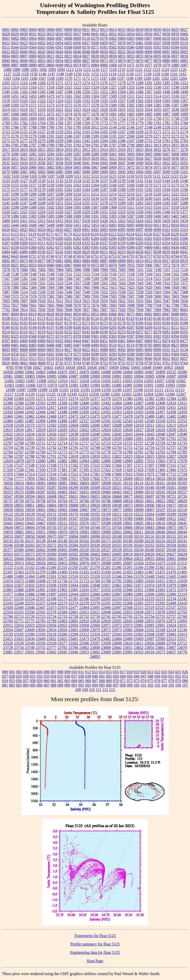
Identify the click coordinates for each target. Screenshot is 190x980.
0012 (95, 30)
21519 (73, 576)
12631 (182, 430)
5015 (50, 158)
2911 (77, 150)
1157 (139, 74)
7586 (68, 296)
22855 (149, 621)
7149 (50, 274)
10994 (139, 376)
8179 (131, 323)
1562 (140, 101)
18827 (171, 501)
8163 (24, 323)
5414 (50, 221)
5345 (157, 212)
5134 (77, 181)
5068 (104, 167)
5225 (15, 198)
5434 (184, 221)
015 (109, 672)
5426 (157, 221)
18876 (62, 505)
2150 (166, 127)
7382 (24, 287)
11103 (85, 390)
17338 (19, 470)
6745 (42, 256)
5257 (95, 203)
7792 (6, 310)
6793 (166, 256)
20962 (73, 563)
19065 (63, 510)
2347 (131, 141)
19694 (30, 528)
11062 (181, 381)
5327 (68, 212)
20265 (30, 545)
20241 (182, 541)
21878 (160, 585)
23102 (149, 630)
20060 (41, 536)
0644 (59, 52)
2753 (148, 141)
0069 (77, 38)
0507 (157, 43)
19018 (182, 505)
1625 (95, 110)
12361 (116, 394)
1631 (122, 110)
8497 (77, 345)
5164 (95, 185)
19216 (128, 514)
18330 (139, 488)
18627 (62, 496)
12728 (149, 443)
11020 (106, 381)
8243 (86, 332)
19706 (41, 528)
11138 (61, 394)
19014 (160, 505)
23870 (182, 648)
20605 (117, 554)
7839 (50, 310)
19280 (160, 514)
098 (123, 685)
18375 (19, 492)
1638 (175, 110)
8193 (24, 327)
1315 (24, 87)
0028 (6, 34)
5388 (68, 216)
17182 (73, 465)
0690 (157, 52)
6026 (59, 230)
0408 (157, 38)
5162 (77, 185)
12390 (30, 403)
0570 (86, 47)
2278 (33, 141)
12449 (73, 412)
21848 (95, 585)
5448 (50, 225)
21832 (30, 585)
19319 (30, 519)
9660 (15, 363)
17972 (117, 479)
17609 (117, 474)
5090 (104, 172)
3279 (6, 154)
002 (19, 672)
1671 (42, 114)
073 (137, 681)
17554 (84, 474)
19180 (84, 514)
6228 (166, 234)
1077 (148, 65)
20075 (52, 536)
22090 (149, 594)
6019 (184, 225)
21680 (30, 581)
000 (5, 672)
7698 (131, 305)
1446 (166, 92)
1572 (42, 105)
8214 (6, 332)
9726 (59, 363)
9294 (122, 354)
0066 (50, 38)
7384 (33, 287)
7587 (77, 296)
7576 (33, 296)
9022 (86, 350)
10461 (30, 372)
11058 (170, 381)
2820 (33, 150)
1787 (24, 127)
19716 (51, 528)
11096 (10, 390)
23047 (19, 630)
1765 (50, 123)
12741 (41, 448)
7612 (59, 301)
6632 (113, 252)
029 (19, 676)
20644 (30, 559)
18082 (73, 483)
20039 (149, 532)
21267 (84, 568)
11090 (138, 385)
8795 (148, 345)
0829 (104, 56)
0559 (24, 47)
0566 (50, 47)
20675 (62, 559)
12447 (51, 412)
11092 (159, 385)
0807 (24, 56)
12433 (182, 407)
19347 (73, 519)
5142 (148, 181)
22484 (84, 608)
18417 (73, 492)
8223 (50, 332)
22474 (62, 608)
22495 (95, 608)
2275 (6, 141)
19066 (73, 510)
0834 (148, 56)
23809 (106, 648)
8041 (68, 314)
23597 (95, 643)
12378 (106, 399)
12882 (62, 461)
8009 (15, 314)
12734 (8, 448)
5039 (68, 163)
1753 (131, 118)
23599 (106, 643)
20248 (19, 545)
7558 (140, 292)
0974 (77, 65)
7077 (184, 265)
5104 (24, 176)
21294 (138, 568)
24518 (149, 652)
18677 (128, 496)
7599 (148, 296)
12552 (182, 421)
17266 (117, 465)
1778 (131, 123)
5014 (42, 158)
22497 (117, 608)
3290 (104, 154)
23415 (8, 639)
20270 (41, 545)
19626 (171, 523)
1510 (122, 96)
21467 (149, 572)
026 (185, 672)
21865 (128, 585)
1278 (122, 83)
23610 (128, 643)
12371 (41, 399)
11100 (53, 390)
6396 (131, 247)
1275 (95, 83)
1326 (104, 87)
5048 (131, 163)
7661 (33, 305)
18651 (95, 496)
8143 (130, 319)
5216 (131, 194)
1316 (33, 87)
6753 (113, 256)
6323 (50, 243)
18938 (117, 505)
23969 (106, 652)
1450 (6, 96)
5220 (157, 194)
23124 (171, 630)
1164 (16, 78)
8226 (59, 332)
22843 (128, 621)
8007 (6, 314)
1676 (77, 114)
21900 (51, 590)
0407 (148, 38)
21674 (8, 581)
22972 (117, 625)
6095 (122, 230)
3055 (157, 150)
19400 (139, 519)
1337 (166, 87)
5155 (15, 185)
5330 (95, 212)
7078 (6, 270)
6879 (50, 261)
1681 (113, 114)
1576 (77, 105)
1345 (42, 92)
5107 (51, 176)
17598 (106, 474)
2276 (15, 141)
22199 (95, 599)
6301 (140, 239)
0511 (6, 47)
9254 (6, 354)
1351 (95, 92)
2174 (184, 132)
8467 (140, 341)
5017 (68, 158)
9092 (122, 350)
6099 (157, 230)
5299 (24, 207)
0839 (184, 56)
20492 (62, 550)
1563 (148, 101)
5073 (140, 167)
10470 (62, 372)
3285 (59, 154)
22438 (8, 608)
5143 (157, 181)
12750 (117, 448)
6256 (6, 239)
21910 (84, 590)
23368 (149, 634)
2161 (68, 132)
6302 (148, 239)
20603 (106, 554)
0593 (166, 47)
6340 (131, 243)
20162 (84, 541)
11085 (106, 385)
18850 (8, 505)
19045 (19, 510)
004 (33, 672)
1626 (104, 110)
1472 (50, 96)
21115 (182, 563)
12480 (149, 416)
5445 (24, 225)
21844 (73, 585)
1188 (112, 78)
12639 (84, 434)
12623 (95, 430)
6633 (122, 252)
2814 (166, 145)
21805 (139, 581)
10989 (95, 376)
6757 (148, 256)
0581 (104, 47)
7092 (113, 270)
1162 (182, 74)
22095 (160, 594)
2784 (6, 145)
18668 (117, 496)
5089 (95, 172)
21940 (128, 590)
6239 (184, 234)
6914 (140, 261)
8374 (59, 336)
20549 (171, 550)
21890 (30, 590)
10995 (149, 376)
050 (164, 676)
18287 (51, 488)
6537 (50, 252)
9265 (50, 354)
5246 (15, 203)
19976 (73, 532)
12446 (41, 412)
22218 (139, 599)
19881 (19, 532)
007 (53, 672)
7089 (95, 270)
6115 (15, 234)
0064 (33, 38)
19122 (8, 514)
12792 (62, 456)
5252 (68, 203)
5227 (33, 198)
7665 (50, 305)
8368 (33, 336)
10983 (30, 376)
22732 (84, 616)
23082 (128, 630)
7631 (131, 301)
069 (109, 681)
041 (102, 676)
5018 (77, 158)
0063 (24, 38)
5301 (42, 207)
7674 (95, 305)
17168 (51, 465)
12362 (127, 394)
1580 (113, 105)
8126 (59, 319)
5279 (113, 203)
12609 (128, 425)
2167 (122, 132)
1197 (121, 78)
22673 (149, 612)
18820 (139, 501)
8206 (122, 327)
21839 (62, 585)
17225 (95, 465)
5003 (131, 154)
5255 (86, 203)
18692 (139, 496)
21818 (182, 581)
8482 (24, 345)
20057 (19, 536)
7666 (59, 305)
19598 (117, 523)
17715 (171, 474)
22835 (117, 621)
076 (157, 681)
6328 (59, 243)
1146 (42, 74)
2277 (24, 141)
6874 (33, 261)
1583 (140, 105)
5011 (15, 158)
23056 (62, 630)
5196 (184, 190)
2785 (15, 145)
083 (19, 685)
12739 (30, 448)
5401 (166, 216)
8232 (68, 332)
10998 (182, 376)
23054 (51, 630)
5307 (95, 207)
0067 (59, 38)
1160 (165, 74)
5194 (166, 190)
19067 (84, 510)
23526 (8, 643)
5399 (148, 216)
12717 (84, 443)
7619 (104, 301)
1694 (33, 118)
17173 (62, 465)
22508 (128, 608)
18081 (63, 483)
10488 (106, 372)
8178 (122, 323)
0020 (157, 30)
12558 (8, 425)
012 (88, 672)
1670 (33, 114)
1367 (148, 92)
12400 (84, 403)
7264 (131, 283)
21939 (117, 590)
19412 (171, 519)
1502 (77, 96)
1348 (68, 92)
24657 (171, 652)
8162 (15, 323)
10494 (128, 372)
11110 (148, 390)
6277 (33, 239)
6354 (166, 243)
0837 (175, 56)
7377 (184, 283)
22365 (139, 603)
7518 (33, 292)
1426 (157, 92)
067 (95, 681)
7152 (77, 274)
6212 (77, 234)
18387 (41, 492)
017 (123, 672)
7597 (131, 296)
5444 (15, 225)
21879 (171, 585)
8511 (122, 345)
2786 (24, 145)
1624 (86, 110)
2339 (59, 141)
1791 (59, 127)
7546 (68, 292)
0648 (86, 52)
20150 (73, 541)
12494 (51, 421)
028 (12, 676)
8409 (42, 341)
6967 (68, 265)
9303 (166, 354)
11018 (84, 381)
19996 (106, 532)
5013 (33, 158)
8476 (175, 341)
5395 (113, 216)
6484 (6, 252)
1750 (104, 118)
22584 (62, 612)
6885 (95, 261)
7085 (69, 270)
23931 (30, 652)
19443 (19, 523)
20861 (171, 559)
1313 (6, 87)
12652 (41, 439)
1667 (6, 114)
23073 (117, 630)
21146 (40, 568)
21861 (117, 585)
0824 (77, 56)
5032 (6, 163)
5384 (42, 216)
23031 (182, 625)
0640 (24, 52)
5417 (77, 221)
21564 (128, 576)
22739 (95, 616)
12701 (171, 439)
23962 (95, 652)
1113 (70, 70)
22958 (84, 625)
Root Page (95, 961)
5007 (166, 154)
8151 (175, 319)
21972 (171, 590)
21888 (19, 590)
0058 (166, 34)
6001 (113, 225)
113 (112, 690)
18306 (84, 488)
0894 (50, 65)
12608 (117, 425)
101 (143, 685)
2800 (140, 145)
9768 (28, 367)
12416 (41, 407)
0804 (6, 56)
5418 (86, 221)
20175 (106, 541)
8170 (68, 323)
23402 (171, 634)
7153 (86, 274)
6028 (77, 230)
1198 (130, 78)
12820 (95, 456)
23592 (73, 643)
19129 (19, 514)
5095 (148, 172)
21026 (139, 563)
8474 (166, 341)
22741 (106, 616)
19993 (95, 532)
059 (40, 681)
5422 (122, 221)
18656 (106, 496)
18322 (128, 488)
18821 (149, 501)
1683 (131, 114)
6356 (184, 243)
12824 (139, 456)
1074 (122, 65)
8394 (175, 336)
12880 (41, 461)
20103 (106, 536)
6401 (157, 247)
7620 (113, 301)
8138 (104, 319)
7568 (184, 292)
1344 (33, 92)
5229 (50, 198)
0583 (122, 47)
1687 (166, 114)
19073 (106, 510)
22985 (149, 625)
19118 (182, 510)
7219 (175, 279)
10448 (146, 367)
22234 (171, 599)
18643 (84, 496)
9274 (68, 354)
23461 (73, 639)
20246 (8, 545)
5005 (148, 154)
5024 (122, 158)
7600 (157, 296)
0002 (15, 30)
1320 (59, 87)
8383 (113, 336)
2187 (77, 136)
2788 (42, 145)
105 (171, 685)
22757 (171, 616)
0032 (42, 34)
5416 (68, 221)
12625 (117, 430)
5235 (104, 198)
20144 (51, 541)
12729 (160, 443)
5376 (175, 212)
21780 (106, 581)
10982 (19, 376)
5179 (42, 190)
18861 (30, 505)
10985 (51, 376)
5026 (140, 158)
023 (164, 672)
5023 (113, 158)
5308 (104, 207)
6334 (77, 243)
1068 (113, 65)
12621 (73, 430)
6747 (59, 256)
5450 (68, 225)
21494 (30, 576)
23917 (19, 652)
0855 (68, 61)
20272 (51, 545)
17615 (128, 474)
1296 (175, 83)
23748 (30, 648)
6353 (157, 243)
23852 (139, 648)
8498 (86, 345)
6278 (42, 239)
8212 (175, 327)
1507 (104, 96)
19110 (171, 510)
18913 (84, 505)
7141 (42, 274)
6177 (59, 234)
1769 (86, 123)
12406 (128, 403)
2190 (104, 136)
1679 (104, 114)
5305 (77, 207)
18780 (84, 501)
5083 (42, 172)
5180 (50, 190)
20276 (62, 545)
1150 (77, 74)
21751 (73, 581)
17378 (51, 470)
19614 (149, 523)
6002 (122, 225)
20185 (117, 541)
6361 (42, 247)
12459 (182, 412)
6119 (32, 234)
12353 (83, 394)
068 (102, 681)
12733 (182, 443)
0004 (33, 30)
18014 (149, 479)
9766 (19, 367)
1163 (7, 78)
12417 (51, 407)
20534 (139, 550)
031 (33, 676)
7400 (68, 287)
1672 (50, 114)
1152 (95, 74)
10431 (48, 367)
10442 (125, 367)
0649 (95, 52)
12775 (84, 452)
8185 (175, 323)
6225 (139, 234)
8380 (86, 336)
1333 (131, 87)
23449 (41, 639)
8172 (77, 323)
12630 (171, 430)
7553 (113, 292)
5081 (24, 172)
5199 (24, 194)
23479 (95, 639)
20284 (73, 545)
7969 (157, 310)
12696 (149, 439)
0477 (113, 43)
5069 (113, 167)
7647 (166, 301)
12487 (30, 421)
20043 (171, 532)
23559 (51, 643)
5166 (113, 185)
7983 (166, 310)
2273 (175, 136)
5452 (86, 225)
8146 (157, 319)
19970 (62, 532)
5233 (86, 198)
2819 (24, 150)
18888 (73, 505)
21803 (128, 581)
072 (130, 681)
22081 (139, 594)
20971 (95, 563)
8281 (166, 332)
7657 (15, 305)
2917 (131, 150)
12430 (160, 407)
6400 (148, 247)
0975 (86, 65)
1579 (104, 105)
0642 (42, 52)
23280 (62, 634)
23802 (84, 648)
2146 (131, 127)
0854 (59, 61)
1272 (68, 83)
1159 (156, 74)
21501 (51, 576)
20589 (62, 554)
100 (137, 685)
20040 (160, 532)
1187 (103, 78)
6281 (68, 239)
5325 (50, 212)
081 (5, 685)
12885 (95, 461)
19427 (182, 519)
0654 (131, 52)
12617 (30, 430)
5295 (6, 207)
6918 (175, 261)
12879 (30, 461)
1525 (68, 101)
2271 (157, 136)
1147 (51, 74)
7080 (24, 270)
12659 (117, 439)
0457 (86, 43)
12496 (62, 421)
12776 (95, 452)
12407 (139, 403)
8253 (122, 332)
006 (47, 672)
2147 (140, 127)
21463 (139, 572)
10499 (160, 372)
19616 (160, 523)
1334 (140, 87)
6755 (131, 256)
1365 (131, 92)
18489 (139, 492)
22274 (73, 603)
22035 (62, 594)
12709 (30, 443)
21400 (62, 572)
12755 (160, 448)
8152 (184, 319)
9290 (95, 354)
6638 (157, 252)
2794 (86, 145)
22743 (117, 616)
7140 (33, 274)
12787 (19, 456)
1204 (183, 78)
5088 (86, 172)
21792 (117, 581)
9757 (131, 363)
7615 (86, 301)
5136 (95, 181)
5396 (122, 216)
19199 (106, 514)
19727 (73, 528)
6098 (148, 230)
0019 (148, 30)
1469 (42, 96)
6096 (131, 230)
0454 (59, 43)
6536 (42, 252)
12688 (128, 439)
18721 (171, 496)
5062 (50, 167)
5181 (59, 190)
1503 (86, 96)
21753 (84, 581)
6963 (59, 265)
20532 (128, 550)
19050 (30, 510)
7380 (15, 287)
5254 (77, 203)
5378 (6, 216)
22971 (106, 625)
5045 (104, 163)
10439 (114, 367)
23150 (8, 634)
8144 (139, 319)
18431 (84, 492)
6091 (86, 230)
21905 (73, 590)
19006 (149, 505)
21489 (19, 576)
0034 (59, 34)
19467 (41, 523)
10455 (168, 367)
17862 (41, 479)
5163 (86, 185)
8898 (24, 350)
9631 (95, 359)
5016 (59, 158)
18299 (73, 488)
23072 (106, 630)
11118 (19, 394)
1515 (166, 96)
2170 (148, 132)
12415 (30, 407)
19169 (62, 514)
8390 (140, 336)
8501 (104, 345)
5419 (95, 221)
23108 (160, 630)
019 (137, 672)
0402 (113, 38)
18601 (41, 496)
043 (116, 676)
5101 (184, 172)
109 (85, 690)
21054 (150, 563)
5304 (68, 207)
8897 (15, 350)
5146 (184, 181)
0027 (184, 30)
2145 (122, 127)
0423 (24, 43)
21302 (160, 568)
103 (157, 685)
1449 (184, 92)
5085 (59, 172)
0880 (166, 61)
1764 (42, 123)
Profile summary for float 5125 (95, 944)
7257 (77, 283)
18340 (149, 488)
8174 (95, 323)
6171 (50, 234)
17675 (149, 474)
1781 (157, 123)
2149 (157, 127)
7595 (113, 296)
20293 (84, 545)
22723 (41, 616)
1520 (24, 101)
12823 (128, 456)
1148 (60, 74)
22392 (160, 603)
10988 (84, 376)
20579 (41, 554)
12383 (160, 399)
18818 (128, 501)
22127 (8, 599)
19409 (160, 519)
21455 (128, 572)
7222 (15, 283)
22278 (84, 603)
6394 (122, 247)
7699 (140, 305)
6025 (50, 230)
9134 (184, 350)
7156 (113, 274)
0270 (95, 38)
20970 (84, 563)
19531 (73, 523)
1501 (68, 96)
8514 (131, 345)
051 (171, 676)
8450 (95, 341)
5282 (140, 203)
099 (130, 685)
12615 (8, 430)
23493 (139, 639)
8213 (184, 327)
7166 (184, 274)
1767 (68, 123)
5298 (15, 207)
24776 (182, 652)
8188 (184, 323)
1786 (15, 127)
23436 (30, 639)
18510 (149, 492)
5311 (131, 207)
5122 (166, 176)
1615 (15, 110)
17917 (73, 479)
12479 (139, 416)
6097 (140, 230)
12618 (41, 430)
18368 (182, 488)
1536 (113, 101)
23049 (30, 630)
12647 (171, 434)
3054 (148, 150)
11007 (31, 381)
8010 (24, 314)
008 (60, 672)
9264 (42, 354)
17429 (128, 470)
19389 (128, 519)
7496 (15, 292)
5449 (59, 225)
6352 (148, 243)
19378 (117, 519)
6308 (15, 243)
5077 (175, 167)
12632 (8, 434)
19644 (8, 528)
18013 (139, 479)
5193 (157, 190)
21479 (171, 572)
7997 (175, 310)
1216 (24, 83)
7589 (86, 296)
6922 (24, 265)
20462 (41, 550)
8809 (157, 345)
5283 (148, 203)
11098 (32, 390)
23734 (19, 648)
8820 (166, 345)
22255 (30, 603)
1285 (166, 83)
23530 (19, 643)
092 (81, 685)
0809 (33, 56)
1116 (96, 70)
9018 (77, 350)
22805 (73, 621)
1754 (140, 118)
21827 (19, 585)
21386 (51, 572)
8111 (15, 319)
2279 (42, 141)
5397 (131, 216)
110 (92, 690)
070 (116, 681)
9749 (86, 363)
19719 (62, 528)
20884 (182, 559)
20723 (106, 559)
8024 (42, 314)
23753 (41, 648)
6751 (95, 256)
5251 (59, 203)
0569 (77, 47)
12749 (106, 448)
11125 (51, 394)
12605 (84, 425)
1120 (130, 70)
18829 (182, 501)
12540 (95, 421)
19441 (8, 523)
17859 (30, 479)
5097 (157, 172)
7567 (175, 292)
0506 (148, 43)
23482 (106, 639)
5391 (95, 216)
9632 (104, 359)
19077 (117, 510)
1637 (166, 110)
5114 (104, 176)
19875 (182, 528)
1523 (50, 101)
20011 (138, 532)
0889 (33, 65)
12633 (19, 434)
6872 (15, 261)
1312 (184, 83)
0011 (86, 30)
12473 (84, 416)
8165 (42, 323)
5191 (140, 190)
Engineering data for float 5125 (95, 952)
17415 (95, 470)
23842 (117, 648)
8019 (33, 314)
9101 (166, 350)
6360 (33, 247)
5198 (15, 194)
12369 (19, 399)
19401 (149, 519)
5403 (184, 216)
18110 (128, 483)
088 (53, 685)
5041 (86, 163)
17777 (19, 479)
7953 (131, 310)
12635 (41, 434)
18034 (182, 479)
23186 (30, 634)
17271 (139, 465)
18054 (19, 483)
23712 (182, 643)
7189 (95, 279)
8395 (184, 336)
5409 (6, 221)
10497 (149, 372)
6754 (122, 256)
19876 (8, 532)
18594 (30, 496)
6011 (157, 225)
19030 (8, 510)
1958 (86, 127)
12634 (30, 434)
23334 (95, 634)
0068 (68, 38)
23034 (8, 630)
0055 (140, 34)
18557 (182, 492)
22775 (30, 621)
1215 (15, 83)
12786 (8, 456)
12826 (160, 456)
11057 (159, 381)
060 (47, 681)
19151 (51, 514)
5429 (166, 221)
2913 (95, 150)
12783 (160, 452)
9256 (15, 354)
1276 (104, 83)
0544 (15, 47)
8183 (157, 323)
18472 (128, 492)
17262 (106, 465)
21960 (149, 590)
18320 (106, 488)
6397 (140, 247)
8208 (140, 327)
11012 (52, 381)
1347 (59, 92)
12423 (106, 407)
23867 (171, 648)
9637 (122, 359)
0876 (140, 61)
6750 (86, 256)
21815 (171, 581)
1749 (95, 118)
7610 (42, 301)
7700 (148, 305)
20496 (73, 550)
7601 (166, 296)
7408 (95, 287)
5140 (131, 181)
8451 (104, 341)
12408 (149, 403)
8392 (157, 336)
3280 (15, 154)
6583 (68, 252)
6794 (175, 256)
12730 (171, 443)
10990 (106, 376)
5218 (148, 194)
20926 (41, 563)
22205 (106, 599)
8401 (15, 341)
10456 (179, 367)
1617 (33, 110)
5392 (104, 216)
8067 (122, 314)
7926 (122, 310)
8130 (86, 319)
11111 (159, 390)
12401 (95, 403)
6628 (77, 252)
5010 (6, 158)
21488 (8, 576)
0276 (104, 38)
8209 (148, 327)
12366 (170, 394)
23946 (73, 652)
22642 (117, 612)
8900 (42, 350)
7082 (42, 270)
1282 (157, 83)
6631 (104, 252)
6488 (33, 252)
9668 (42, 363)
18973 (128, 505)
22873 (171, 621)
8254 (131, 332)
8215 (15, 332)
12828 (182, 456)
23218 (51, 634)
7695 (122, 305)
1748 (86, 118)
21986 (30, 594)
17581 (95, 474)
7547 (77, 292)
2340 (68, 141)
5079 (6, 172)
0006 (50, 30)
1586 (166, 105)
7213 (140, 279)
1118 (113, 70)
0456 (77, 43)
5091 (113, 172)
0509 (175, 43)
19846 (160, 528)
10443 (136, 367)
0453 (50, 43)
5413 (42, 221)
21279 (95, 568)
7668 (68, 305)
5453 (95, 225)
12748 (95, 448)
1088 (7, 70)
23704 (171, 643)
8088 (175, 314)
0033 (50, 34)
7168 (15, 279)
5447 (42, 225)
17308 (160, 465)
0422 (15, 43)
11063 (9, 385)
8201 (86, 327)
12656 (84, 439)
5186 (95, 190)
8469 (148, 341)
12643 (128, 434)
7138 (15, 274)
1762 (24, 123)
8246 (95, 332)
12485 (19, 421)
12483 (182, 416)
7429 (148, 287)
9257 (24, 354)
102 (150, 685)
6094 (113, 230)
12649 (8, 439)
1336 (157, 87)
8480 (6, 345)
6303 (157, 239)
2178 (24, 136)
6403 (166, 247)
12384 (171, 399)
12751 (128, 448)
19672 (19, 528)
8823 (175, 345)
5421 (113, 221)
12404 (117, 403)
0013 (104, 30)
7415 (113, 287)
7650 (184, 301)
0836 (166, 56)
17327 (182, 465)
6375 (59, 247)
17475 (182, 470)
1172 (86, 78)
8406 (24, 341)
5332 (113, 212)
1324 (95, 87)
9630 (86, 359)
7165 (175, 274)
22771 (19, 621)
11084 (95, 385)
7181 (24, 279)
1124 (165, 70)
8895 (6, 350)
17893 (51, 479)
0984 (95, 65)
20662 (51, 559)
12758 (182, 448)
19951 (41, 532)
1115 (87, 70)
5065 (77, 167)
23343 (117, 634)
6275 (15, 239)
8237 (77, 332)
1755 (148, 118)
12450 (84, 412)
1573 (50, 105)
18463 (117, 492)
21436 (106, 572)
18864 (51, 505)
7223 (24, 283)
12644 (139, 434)
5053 (175, 163)
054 (5, 681)
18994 (139, 505)
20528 (117, 550)
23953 (84, 652)
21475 (160, 572)
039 (88, 676)
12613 (171, 425)
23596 (84, 643)
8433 (50, 341)
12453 (117, 412)
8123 (41, 319)
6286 (113, 239)
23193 (41, 634)
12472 (73, 416)
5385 (50, 216)
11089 (127, 385)
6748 (68, 256)
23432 (19, 639)
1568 (6, 105)
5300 (33, 207)
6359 (24, 247)
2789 (50, 145)
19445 (30, 523)
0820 (42, 56)
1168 (51, 78)
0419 (175, 38)
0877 (148, 61)
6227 (157, 234)
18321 (117, 488)
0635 (15, 52)
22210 (117, 599)
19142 (41, 514)
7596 (122, 296)
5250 (50, 203)
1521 (33, 101)
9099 (157, 350)
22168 (51, 599)
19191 (95, 514)
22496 (106, 608)
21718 (51, 581)
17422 (106, 470)
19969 (51, 532)
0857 (86, 61)
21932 (106, 590)
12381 (139, 399)
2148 (148, 127)
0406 (140, 38)
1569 (15, 105)
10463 (41, 372)
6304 (166, 239)
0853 (50, 61)
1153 (104, 74)
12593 (62, 425)
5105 (33, 176)
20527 (106, 550)
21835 (41, 585)
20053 (8, 536)
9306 (6, 359)
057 (26, 681)
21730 (62, 581)
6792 (157, 256)
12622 (84, 430)
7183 (42, 279)
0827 (86, 56)
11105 (106, 390)
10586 (182, 372)
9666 (33, 363)
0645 (68, 52)
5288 (184, 203)
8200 (77, 327)
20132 (171, 536)
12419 (73, 407)
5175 (6, 190)
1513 (148, 96)
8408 (33, 341)
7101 (140, 270)
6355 (175, 243)
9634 (113, 359)
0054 (131, 34)
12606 (95, 425)
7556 (122, 292)
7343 (140, 283)
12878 (19, 461)
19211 (117, 514)
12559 (19, 425)
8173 (86, 323)
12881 (51, 461)
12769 (41, 452)
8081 (140, 314)
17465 (160, 470)
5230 (59, 198)
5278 (104, 203)
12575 (41, 425)
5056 (6, 167)
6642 (6, 256)
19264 (149, 514)
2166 (113, 132)
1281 (148, 83)
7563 (157, 292)
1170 (68, 78)
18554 (171, 492)
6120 (41, 234)
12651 (30, 439)
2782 (175, 141)
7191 (113, 279)
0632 (6, 52)
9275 (77, 354)
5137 (104, 181)
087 (47, 685)
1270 (50, 83)
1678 (95, 114)
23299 (73, 634)
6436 (175, 247)
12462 (30, 416)
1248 (33, 83)
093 (88, 685)
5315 (148, 207)
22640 (106, 612)
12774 (73, 452)
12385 (182, 399)
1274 (86, 83)
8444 (77, 341)
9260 (33, 354)
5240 (148, 198)
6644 (24, 256)
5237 (122, 198)
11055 (149, 381)
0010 (77, 30)
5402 (175, 216)
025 (178, 672)
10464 (51, 372)
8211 (166, 327)
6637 (148, 252)
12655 (73, 439)
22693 (171, 612)
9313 (33, 359)
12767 (19, 452)
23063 (73, 630)
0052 (113, 34)
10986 (62, 376)
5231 (68, 198)
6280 (59, 239)
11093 (170, 385)
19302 (8, 519)
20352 (149, 545)
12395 (51, 403)
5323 (33, 212)
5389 (77, 216)
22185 (73, 599)
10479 (84, 372)
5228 (42, 198)
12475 (95, 416)
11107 (128, 390)
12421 (95, 407)
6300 (131, 239)
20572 (19, 554)
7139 (24, 274)
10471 (73, 372)
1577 (86, 105)
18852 (19, 505)
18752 (30, 501)
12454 (128, 412)
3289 (95, 154)
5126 (15, 181)
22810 (84, 621)
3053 (140, 150)
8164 (33, 323)
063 (67, 681)
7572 (15, 296)
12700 (160, 439)
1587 (175, 105)
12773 (62, 452)
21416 (73, 572)
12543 (128, 421)
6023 (33, 230)
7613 (68, 301)
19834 (139, 528)
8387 (131, 336)
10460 (19, 372)
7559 (148, 292)
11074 (52, 385)
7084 (60, 270)
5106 (42, 176)
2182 (59, 136)
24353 (139, 652)
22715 (19, 616)
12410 (171, 403)
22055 (84, 594)
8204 (104, 327)
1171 (77, 78)
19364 (106, 519)
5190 (131, 190)
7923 (113, 310)
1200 (147, 78)
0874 (122, 61)
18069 (52, 483)
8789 (140, 345)
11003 (20, 381)
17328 (8, 470)
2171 (157, 132)
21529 (95, 576)
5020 (95, 158)
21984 (19, 594)
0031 (33, 34)
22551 (182, 608)
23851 (128, 648)
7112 (175, 270)
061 (53, 681)
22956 (73, 625)
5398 (140, 216)
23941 (41, 652)
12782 (149, 452)
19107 (161, 510)
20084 (73, 536)
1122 (148, 70)
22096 (171, 594)
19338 (51, 519)
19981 (84, 532)
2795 (95, 145)
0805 (15, 56)
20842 (160, 559)
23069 (84, 630)
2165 (104, 132)
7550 (95, 292)
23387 (160, 634)
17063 (160, 461)
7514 (24, 292)
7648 (175, 301)
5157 (33, 185)
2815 (175, 145)
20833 (149, 559)
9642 (131, 359)
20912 (8, 563)
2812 (148, 145)
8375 (68, 336)
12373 (62, 399)
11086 (116, 385)
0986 (104, 65)
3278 (184, 150)
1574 (59, 105)
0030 (24, 34)
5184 (86, 190)
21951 (139, 590)
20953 (63, 563)
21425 (84, 572)
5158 (42, 185)
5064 (68, 167)
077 (164, 681)
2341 (77, 141)
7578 (42, 296)
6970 (86, 265)
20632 (8, 559)
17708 (160, 474)
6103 (184, 230)
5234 (95, 198)
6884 (86, 261)
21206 (51, 568)
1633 (140, 110)
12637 (62, 434)
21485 (182, 572)
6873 (24, 261)
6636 (140, 252)
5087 (77, 172)
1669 (24, 114)
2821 (42, 150)
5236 (113, 198)
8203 (95, 327)
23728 (8, 648)
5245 (6, 203)
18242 (30, 488)
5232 (77, 198)
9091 (113, 350)
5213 (104, 194)
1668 (15, 114)
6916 (157, 261)
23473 (84, 639)
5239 (140, 198)
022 (157, 672)
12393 (41, 403)
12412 (8, 407)
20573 (30, 554)
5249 (42, 203)
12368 (8, 399)
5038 (59, 163)
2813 (157, 145)
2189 (95, 136)
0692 (175, 52)
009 (67, 672)
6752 (104, 256)
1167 (42, 78)
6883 (77, 261)
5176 (15, 190)
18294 (62, 488)
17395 (84, 470)
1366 (140, 92)
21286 (117, 568)
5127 (24, 181)
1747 (77, 118)
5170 (148, 185)
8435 (59, 341)
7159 (140, 274)
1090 (25, 70)
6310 (33, 243)
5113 (95, 176)
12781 (139, 452)
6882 (68, 261)
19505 (51, 523)
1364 (122, 92)
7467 (184, 287)
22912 (8, 625)
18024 (160, 479)
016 (116, 672)
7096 (131, 270)
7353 (175, 283)
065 (81, 681)
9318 (50, 359)
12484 (8, 421)
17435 (139, 470)
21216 (62, 568)
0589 (140, 47)
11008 (41, 381)
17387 (73, 470)
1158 (148, 74)
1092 (43, 70)
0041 (95, 34)
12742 (51, 448)
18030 (171, 479)
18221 (8, 488)
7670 (77, 305)
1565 (166, 101)
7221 (6, 283)
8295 (184, 332)
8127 (68, 319)
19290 (171, 514)
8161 (6, 323)
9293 (113, 354)
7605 (6, 301)
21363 (19, 572)
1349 (77, 92)
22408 (171, 603)
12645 (149, 434)
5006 (157, 154)
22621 (95, 612)
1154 (112, 74)
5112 (86, 176)
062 (60, 681)
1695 (42, 118)
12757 (171, 448)
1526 (77, 101)
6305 (175, 239)
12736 (19, 448)
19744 (84, 528)
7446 (166, 287)
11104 (96, 390)
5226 (24, 198)
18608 (51, 496)
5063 (59, 167)
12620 (62, 430)
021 (150, 672)
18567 (8, 496)
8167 (59, 323)
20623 (160, 554)
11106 (117, 390)
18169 (171, 483)
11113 (180, 390)
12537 (84, 421)
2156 (33, 132)
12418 (62, 407)
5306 (86, 207)
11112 (169, 390)
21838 (51, 585)
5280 (122, 203)
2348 (140, 141)
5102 (7, 176)
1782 (166, 123)
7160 (148, 274)
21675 (19, 581)
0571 (95, 47)
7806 (15, 310)
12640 (95, 434)
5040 (77, 163)
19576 (84, 523)
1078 (157, 65)
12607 (106, 425)
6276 (24, 239)
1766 (59, 123)
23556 (41, 643)
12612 (160, 425)
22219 (149, 599)
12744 (62, 448)
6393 (113, 247)
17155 (41, 465)
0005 (42, 30)
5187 (104, 190)
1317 (42, 87)
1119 (121, 70)
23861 (160, 648)
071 (123, 681)
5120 (148, 176)
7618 (95, 301)
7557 (131, 292)
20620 (149, 554)
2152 (184, 127)
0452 (42, 43)
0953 (68, 65)
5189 (122, 190)
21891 (41, 590)
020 (143, 672)
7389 (42, 287)
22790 (51, 621)
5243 (175, 198)
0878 (157, 61)
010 (74, 672)
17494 (19, 474)
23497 (149, 639)
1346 (50, 92)
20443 (30, 550)
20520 (84, 550)
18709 (160, 496)
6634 (131, 252)
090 (67, 685)
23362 (139, 634)
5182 (68, 190)
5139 (122, 181)
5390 (86, 216)
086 (40, 685)
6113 (6, 234)
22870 (160, 621)
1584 (148, 105)
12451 (95, 412)
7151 (68, 274)
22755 (160, 616)
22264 (51, 603)
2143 (104, 127)
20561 (182, 550)
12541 (106, 421)
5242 (166, 198)
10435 (81, 367)
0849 (24, 61)
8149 (166, 319)
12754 (149, 448)
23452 (51, 639)
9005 (50, 350)
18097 (95, 483)
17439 (149, 470)
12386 (8, 403)
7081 (33, 270)
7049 (122, 265)
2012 (95, 127)
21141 (19, 568)
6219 (95, 234)
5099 (166, 172)
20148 (62, 541)
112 (105, 690)
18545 (160, 492)
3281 (24, 154)
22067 (117, 594)
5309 (113, 207)
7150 (59, 274)
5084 (50, 172)
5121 (157, 176)
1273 (77, 83)
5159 (50, 185)
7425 (131, 287)
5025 (131, 158)
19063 (52, 510)
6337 (104, 243)
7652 (6, 305)
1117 (104, 70)
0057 (157, 34)
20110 (139, 536)
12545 (139, 421)
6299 (122, 239)
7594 (104, 296)
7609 (33, 301)
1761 (15, 123)
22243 (8, 603)
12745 (73, 448)
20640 (19, 559)
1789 (42, 127)
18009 (128, 479)
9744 (77, 363)
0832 (131, 56)
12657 (95, 439)
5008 (175, 154)
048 (150, 676)
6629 (86, 252)
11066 (31, 385)
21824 (8, 585)
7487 (6, 292)
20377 (8, 550)
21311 (171, 568)
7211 (122, 279)
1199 (138, 78)
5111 (78, 176)
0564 (33, 47)
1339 (184, 87)
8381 (95, 336)
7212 (131, 279)
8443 (68, 341)
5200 (33, 194)
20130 (160, 536)
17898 (62, 479)
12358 (94, 394)
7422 (122, 287)
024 (171, 672)
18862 (41, 505)
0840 (6, 61)
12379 (117, 399)
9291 (104, 354)
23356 (128, 634)
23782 (62, 648)
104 (164, 685)
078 (171, 681)
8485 (42, 345)
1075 (131, 65)
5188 (113, 190)
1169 (59, 78)
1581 (122, 105)
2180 (42, 136)
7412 (104, 287)
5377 (184, 212)
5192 (148, 190)
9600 (68, 359)
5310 (122, 207)
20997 (128, 563)
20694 (73, 559)
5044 (95, 163)
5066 (86, 167)
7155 (104, 274)
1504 (95, 96)
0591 (148, 47)
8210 (157, 327)
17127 (19, 465)
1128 (16, 74)
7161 (157, 274)
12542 (117, 421)
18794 (95, 501)
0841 (15, 61)
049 (157, 676)
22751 (139, 616)
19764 (117, 528)
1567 (184, 101)
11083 (84, 385)
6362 (50, 247)
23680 (160, 643)
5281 (131, 203)
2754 (157, 141)
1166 (33, 78)
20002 (128, 532)
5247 (24, 203)
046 (137, 676)
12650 (19, 439)
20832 (139, 559)
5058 (24, 167)
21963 (160, 590)
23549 (30, 643)
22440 (19, 608)
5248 (33, 203)
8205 (113, 327)
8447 (86, 341)
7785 (184, 305)
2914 (104, 150)
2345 (113, 141)
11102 (75, 390)
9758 (140, 363)
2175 (6, 136)
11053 (127, 381)
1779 (140, 123)
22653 (128, 612)
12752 (139, 448)
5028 (157, 158)
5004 (140, 154)
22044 (73, 594)
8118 (24, 319)
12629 (160, 430)
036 (67, 676)
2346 (122, 141)
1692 (15, 118)
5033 (15, 163)
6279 (50, 239)
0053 (122, 34)
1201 (156, 78)
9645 (140, 359)
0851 (33, 61)
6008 (140, 225)
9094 (131, 350)
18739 (19, 501)
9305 (184, 354)
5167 (122, 185)
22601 (73, 612)
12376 (84, 399)
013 (95, 672)
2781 (166, 141)
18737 (8, 501)
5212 (95, 194)
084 (26, 685)
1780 (148, 123)
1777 (122, 123)
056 (19, 681)
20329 (106, 545)
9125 (175, 350)
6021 (15, 230)
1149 (69, 74)
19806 (128, 528)
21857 (106, 585)
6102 (175, 230)
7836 (42, 310)
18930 (106, 505)
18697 (149, 496)
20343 (139, 545)
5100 (175, 172)
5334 (131, 212)
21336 (182, 568)
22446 (30, 608)
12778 (106, 452)
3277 (175, 150)
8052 (86, 314)
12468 (51, 416)
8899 (33, 350)
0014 (113, 30)
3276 (166, 150)
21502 (62, 576)
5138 (113, 181)
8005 (184, 310)
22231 (160, 599)
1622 (68, 110)
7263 (122, 283)
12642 (117, 434)
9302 (157, 354)
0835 (157, 56)
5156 (24, 185)
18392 (51, 492)
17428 (117, 470)
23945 (62, 652)
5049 (140, 163)
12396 (62, 403)
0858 (95, 61)
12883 (73, 461)
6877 (42, 261)
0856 (77, 61)
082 (12, 685)
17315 (171, 465)
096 (109, 685)
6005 (131, 225)
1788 (33, 127)
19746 (95, 528)
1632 (131, 110)
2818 (15, 150)
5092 (122, 172)
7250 (33, 283)
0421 (6, 43)
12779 (117, 452)
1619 (50, 110)
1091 (34, 70)
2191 (113, 136)
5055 (184, 163)
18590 (19, 496)
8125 (50, 319)
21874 (149, 585)
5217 (140, 194)
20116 (149, 536)
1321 (68, 87)
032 (40, 676)
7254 (68, 283)
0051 (104, 34)
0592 (157, 47)
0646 (77, 52)
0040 (86, 34)
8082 (148, 314)
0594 (175, 47)
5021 (104, 158)
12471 (62, 416)
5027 (148, 158)
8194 (33, 327)
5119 (139, 176)
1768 (77, 123)
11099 (43, 390)
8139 (113, 319)
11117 (9, 394)
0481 (140, 43)
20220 (149, 541)
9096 (148, 350)
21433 (95, 572)
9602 (77, 359)
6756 (140, 256)
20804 (128, 559)
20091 (84, 536)
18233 (19, 488)
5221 (166, 194)
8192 (15, 327)
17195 (84, 465)
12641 (106, 434)
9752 (104, 363)
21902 (62, 590)
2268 (131, 136)
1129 (25, 74)
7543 (59, 292)
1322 (77, 87)
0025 (175, 30)
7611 (50, 301)
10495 (139, 372)
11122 (40, 394)
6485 (15, 252)
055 (12, 681)
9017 (68, 350)
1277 (113, 83)
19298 (182, 514)
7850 (77, 310)
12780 (128, 452)
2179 (33, 136)
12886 (106, 461)
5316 (157, 207)
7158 (131, 274)
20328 (95, 545)
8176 (113, 323)
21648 (149, 576)
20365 (182, 545)
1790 (50, 127)
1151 (86, 74)
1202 (165, 78)
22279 (95, 603)
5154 (6, 185)
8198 (59, 327)
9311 (15, 359)
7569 (6, 296)
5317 (166, 207)
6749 (77, 256)
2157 (42, 132)
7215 (157, 279)
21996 (41, 594)
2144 (113, 127)
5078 (184, 167)
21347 (8, 572)
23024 (171, 625)
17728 (182, 474)
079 (178, 681)
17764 (8, 479)
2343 (95, 141)
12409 (160, 403)
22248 (19, 603)
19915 (30, 532)
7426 (140, 287)
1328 (122, 87)
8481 (15, 345)
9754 (113, 363)
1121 (139, 70)
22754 (149, 616)
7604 (184, 296)
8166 (50, 323)
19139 (30, 514)
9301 (148, 354)
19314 (19, 519)
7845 (59, 310)
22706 (8, 616)
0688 (140, 52)
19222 (139, 514)
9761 (157, 363)
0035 (68, 34)
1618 (42, 110)
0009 (68, 30)
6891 (131, 261)
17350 (41, 470)
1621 (59, 110)
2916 (122, 150)
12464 (41, 416)
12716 (73, 443)
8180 (140, 323)
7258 (86, 283)
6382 (77, 247)
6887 (104, 261)
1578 (95, 105)
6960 (50, 265)
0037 (77, 34)
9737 (68, 363)
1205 (6, 83)
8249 (104, 332)
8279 (157, 332)
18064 (30, 483)
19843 (149, 528)
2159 (59, 132)
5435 (6, 225)
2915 (113, 150)
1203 (174, 78)
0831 (122, 56)
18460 (106, 492)
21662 (160, 576)
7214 (148, 279)
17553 (73, 474)
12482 (171, 416)
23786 (73, 648)
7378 (6, 287)
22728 (73, 616)
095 (102, 685)
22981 (139, 625)
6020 (6, 230)
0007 (59, 30)
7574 (24, 296)
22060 (95, 594)
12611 (149, 425)
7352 (166, 283)
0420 (184, 38)
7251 (42, 283)
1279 (131, 83)
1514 (157, 96)
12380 (128, 399)
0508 (166, 43)
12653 (51, 439)
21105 (171, 563)
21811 (160, 581)
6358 (15, 247)
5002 (122, 154)
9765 (10, 367)
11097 (21, 390)
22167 (41, 599)
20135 (8, 541)
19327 (41, 519)
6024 (42, 230)
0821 (50, 56)
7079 (15, 270)
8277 (148, 332)
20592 (73, 554)
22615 (84, 612)
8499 (95, 345)
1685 (148, 114)
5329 (86, 212)
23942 (51, 652)
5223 (184, 194)
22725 (62, 616)
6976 (113, 265)
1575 (68, 105)
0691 (166, 52)
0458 (95, 43)
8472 (157, 341)
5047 (122, 163)
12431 (171, 407)
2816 (184, 145)
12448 (62, 412)
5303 (59, 207)
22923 (30, 625)
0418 (166, 38)
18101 (117, 483)
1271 (59, 83)
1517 (184, 96)
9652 (166, 359)
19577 (95, 523)
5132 (59, 181)
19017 (171, 505)
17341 (30, 470)
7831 (33, 310)
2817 (6, 150)
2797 (113, 145)
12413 (19, 407)
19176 (73, 514)
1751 (113, 118)
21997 (51, 594)
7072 (166, 265)
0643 (50, 52)
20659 (41, 559)
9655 (175, 359)
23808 (95, 648)
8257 (140, 332)
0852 (42, 61)
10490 (117, 372)
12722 (95, 443)
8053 (95, 314)
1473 (59, 96)
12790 (41, 456)
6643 (15, 256)
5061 (42, 167)
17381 (62, 470)
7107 (166, 270)
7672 (86, 305)
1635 (157, 110)
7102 (149, 270)
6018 (175, 225)
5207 (50, 194)
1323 (86, 87)
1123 (156, 70)
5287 (175, 203)
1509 (113, 96)
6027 (68, 230)
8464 (131, 341)
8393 (166, 336)
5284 (157, 203)
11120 (30, 394)
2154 (15, 132)
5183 (77, 190)
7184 (50, 279)
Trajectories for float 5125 (95, 936)
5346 (166, 212)
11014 (63, 381)
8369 (42, 336)
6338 (113, 243)
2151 (175, 127)
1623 (77, 110)
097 (116, 685)
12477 (117, 416)
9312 (24, 359)
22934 (41, 625)
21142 (30, 568)
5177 (24, 190)
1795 (77, 127)
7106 (158, 270)
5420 (104, 221)
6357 (6, 247)
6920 (6, 265)
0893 (42, 65)
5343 (148, 212)
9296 (131, 354)
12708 (19, 443)
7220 (184, 279)
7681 (104, 305)
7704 (157, 305)
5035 (33, 163)
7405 (86, 287)
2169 (140, 132)
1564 (157, 101)
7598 (140, 296)
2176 (15, 136)
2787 (33, 145)
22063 (106, 594)
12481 (160, 416)
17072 (171, 461)
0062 (15, 38)
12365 (159, 394)
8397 (6, 341)
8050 (77, 314)
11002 (9, 381)
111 (99, 690)
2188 (86, 136)
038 (81, 676)
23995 (128, 652)
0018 (140, 30)
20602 (95, 554)
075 (150, 681)
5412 (33, 221)
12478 (128, 416)
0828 (95, 56)
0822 (59, 56)
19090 (139, 510)
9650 (157, 359)
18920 (95, 505)
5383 (33, 216)
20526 (95, 550)
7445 (157, 287)
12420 (84, 407)
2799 (131, 145)
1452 (24, 96)
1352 (104, 92)
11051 (116, 381)
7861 (95, 310)
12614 (182, 425)
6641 (184, 252)
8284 (175, 332)
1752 (122, 118)
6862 (6, 261)
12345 (72, 394)
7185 (59, 279)
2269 (140, 136)
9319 (59, 359)
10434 (70, 367)
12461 (19, 416)
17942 (95, 479)
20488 (51, 550)
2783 (184, 141)
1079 (166, 65)
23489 (128, 639)
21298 (149, 568)
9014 (59, 350)
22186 (84, 599)
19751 (106, 528)
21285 (106, 568)
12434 (8, 412)
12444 (19, 412)
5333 (122, 212)
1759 (184, 118)
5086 (68, 172)
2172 (166, 132)
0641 (33, 52)
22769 (8, 621)
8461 (122, 341)
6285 (104, 239)
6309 (24, 243)
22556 (30, 612)
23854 (149, 648)
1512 (140, 96)
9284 (86, 354)
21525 (84, 576)
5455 (104, 225)
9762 (166, 363)
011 (81, 672)
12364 (148, 394)
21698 (41, 581)
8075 (131, 314)
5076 (166, 167)
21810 (149, 581)
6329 (68, 243)
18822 (160, 501)
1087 (184, 65)
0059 (175, 34)
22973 (128, 625)
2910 (68, 150)
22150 (19, 599)
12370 (30, 399)
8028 (50, 314)
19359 (95, 519)
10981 (8, 376)
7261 (104, 283)
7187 (77, 279)
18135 (149, 483)
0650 (104, 52)
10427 (38, 367)
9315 (42, 359)
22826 (95, 621)
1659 (184, 110)
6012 (166, 225)
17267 (128, 465)
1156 (130, 74)
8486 (50, 345)
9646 (148, 359)
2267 (122, 136)
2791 (68, 145)
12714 (62, 443)
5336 (140, 212)
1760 (6, 123)
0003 (24, 30)
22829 (106, 621)
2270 (148, 136)
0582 (113, 47)
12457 (160, 412)
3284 (50, 154)
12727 (139, 443)
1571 (33, 105)
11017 (73, 381)
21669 (182, 576)
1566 (175, 101)
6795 (184, 256)
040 (95, 676)
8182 (148, 323)
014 (102, 672)
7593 (95, 296)
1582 (131, 105)
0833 (140, 56)
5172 (166, 185)
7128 (6, 274)
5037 (50, 163)
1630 (113, 110)
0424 (33, 43)
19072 (95, 510)
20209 (139, 541)
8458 (113, 341)
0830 (113, 56)
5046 (113, 163)
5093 (131, 172)
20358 (171, 545)
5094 (140, 172)
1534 (95, 101)
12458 (171, 412)
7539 (50, 292)
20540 (149, 550)
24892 (95, 657)
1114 (78, 70)
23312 (84, 634)
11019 (95, 381)
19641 (182, 523)
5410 (15, 221)
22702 (182, 612)
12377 (95, 399)
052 (178, 676)
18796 (106, 501)
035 (60, 676)
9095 (140, 350)
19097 (150, 510)
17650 (139, 474)
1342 (24, 92)
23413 (182, 634)
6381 (68, 247)
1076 (140, 65)
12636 (51, 434)
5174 (184, 185)
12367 (181, 394)
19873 (171, 528)
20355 (160, 545)
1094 (61, 70)
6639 (166, 252)
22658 (139, 612)
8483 (33, 345)
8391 (148, 336)
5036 (42, 163)
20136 (19, 541)
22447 (41, 608)
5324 (42, 212)
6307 (6, 243)
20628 (182, 554)
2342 (86, 141)
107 (185, 685)
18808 (117, 501)
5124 (183, 176)
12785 (182, 452)
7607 (24, 301)
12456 (149, 412)
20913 (19, 563)
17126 (8, 465)
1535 (104, 101)
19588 (106, 523)
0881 (175, 61)
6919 (184, 261)
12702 (182, 439)
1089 (16, 70)
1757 (166, 118)
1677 (86, 114)
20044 (182, 532)
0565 (42, 47)
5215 (122, 194)
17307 (149, 465)
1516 (175, 96)
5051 (157, 163)
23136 (182, 630)
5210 (77, 194)
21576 (139, 576)
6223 (121, 234)
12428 (139, 407)
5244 (184, 198)
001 (12, 672)
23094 (139, 630)
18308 (95, 488)
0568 (68, 47)
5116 (121, 176)
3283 (42, 154)
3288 (86, 154)
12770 (51, 452)
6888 (113, 261)
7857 (86, 310)
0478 (122, 43)
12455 (139, 412)
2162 (77, 132)
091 (74, 685)
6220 (104, 234)
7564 (166, 292)
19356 (84, 519)
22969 (95, 625)
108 (78, 690)
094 (95, 685)
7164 (166, 274)
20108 (117, 536)
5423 (131, 221)
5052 (166, 163)
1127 (7, 74)
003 (26, 672)
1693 (24, 118)
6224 (130, 234)
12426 (128, 407)
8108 (6, 319)
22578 (51, 612)
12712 (51, 443)
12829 (8, 461)
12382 (149, 399)
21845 (84, 585)
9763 (175, 363)
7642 (157, 301)
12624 (106, 430)
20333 (117, 545)
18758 (41, 501)
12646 (160, 434)
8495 (68, 345)
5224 (6, 198)
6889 (122, 261)
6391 (95, 247)
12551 (171, 421)
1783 (175, 123)
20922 (30, 563)
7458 (175, 287)
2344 (104, 141)
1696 (50, 118)
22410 (182, 603)
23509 (160, 639)
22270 (62, 603)
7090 (104, 270)
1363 (113, 92)
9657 (184, 359)
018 (130, 672)
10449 (157, 367)
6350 (140, 243)
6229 (175, 234)
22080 (128, 594)
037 (74, 676)
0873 (113, 61)
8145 (148, 319)
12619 (51, 430)
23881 (8, 652)
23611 (138, 643)
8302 (6, 336)
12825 (149, 456)
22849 (139, 621)
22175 (62, 599)
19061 (41, 510)
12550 (160, 421)
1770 (95, 123)
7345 (148, 283)
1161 (174, 74)
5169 (140, 185)
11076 (63, 385)
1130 (34, 74)
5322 (24, 212)
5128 (33, 181)
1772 (104, 123)
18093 (84, 483)
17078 (182, 461)
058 (33, 681)
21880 (182, 585)
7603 (175, 296)
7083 (51, 270)
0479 (131, 43)
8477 (184, 341)
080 (185, 681)
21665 (171, 576)
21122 (8, 568)
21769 (95, 581)
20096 (95, 536)
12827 (171, 456)
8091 (184, 314)
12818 (73, 456)
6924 (42, 265)
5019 (86, 158)
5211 (86, 194)
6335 (86, 243)
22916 (19, 625)
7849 (68, 310)
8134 (95, 319)
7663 (42, 305)
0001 (6, 30)
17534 (51, 474)
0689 (148, 52)
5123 (174, 176)
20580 (51, 554)
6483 (184, 247)
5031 (184, 158)
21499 (41, 576)
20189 (128, 541)
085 (33, 685)
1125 (174, 70)
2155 (24, 132)
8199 (68, 327)
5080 (15, 172)
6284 (95, 239)
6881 (59, 261)
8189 (6, 327)
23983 (117, 652)
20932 (52, 563)
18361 (171, 488)
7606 (15, 301)
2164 (95, 132)
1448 (175, 92)
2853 (50, 150)
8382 (104, 336)
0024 (166, 30)
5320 (6, 212)
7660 (24, 305)
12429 (149, 407)
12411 (182, 403)
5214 (113, 194)
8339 (24, 336)
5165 (104, 185)
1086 (175, 65)
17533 (41, 474)
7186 (68, 279)
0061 (6, 38)
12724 (117, 443)
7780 (175, 305)
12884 (84, 461)
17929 (84, 479)
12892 (139, 461)
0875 (131, 61)
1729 (59, 118)
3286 (68, 154)
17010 (149, 461)
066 (88, 681)
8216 (24, 332)
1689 (184, 114)
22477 (73, 608)
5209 (68, 194)
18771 (73, 501)
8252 (113, 332)
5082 (33, 172)
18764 (62, 501)
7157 (122, 274)
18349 (160, 488)
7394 (50, 287)
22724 (51, 616)
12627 (139, 430)
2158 (50, 132)
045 (130, 676)
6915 (148, 261)
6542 (59, 252)
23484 (117, 639)
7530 (42, 292)
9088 (104, 350)
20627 (171, 554)
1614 (6, 110)
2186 (68, 136)
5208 (59, 194)
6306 (184, 239)
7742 (166, 305)
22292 (117, 603)
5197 (6, 194)
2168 (131, 132)
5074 (148, 167)
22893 (182, 621)
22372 (149, 603)
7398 (59, 287)
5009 (184, 154)
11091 (149, 385)
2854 (59, 150)
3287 (77, 154)
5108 (60, 176)
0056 (148, 34)
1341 (15, 92)
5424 (140, 221)
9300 (140, 354)
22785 (41, 621)
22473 (51, 608)
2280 (50, 141)
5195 (175, 190)
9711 (50, 363)
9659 (6, 363)
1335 (148, 87)
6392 (104, 247)
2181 (50, 136)
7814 (24, 310)
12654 (62, 439)
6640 (175, 252)
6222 (113, 234)
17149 (30, 465)
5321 (15, 212)
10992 (128, 376)
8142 (121, 319)
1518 (6, 101)
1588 (184, 105)
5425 (148, 221)
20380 (19, 550)
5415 (59, 221)
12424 (117, 407)
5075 (157, 167)
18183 (182, 483)
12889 (128, 461)
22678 (160, 612)
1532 (86, 101)
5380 (15, 216)
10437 (103, 367)
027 (5, 676)
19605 (139, 523)
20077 (63, 536)
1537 (122, 101)
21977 (8, 594)
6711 (33, 256)
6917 (166, 261)
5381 (24, 216)
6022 (24, 230)
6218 (86, 234)
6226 (148, 234)
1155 (121, 74)
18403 (62, 492)
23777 (51, 648)
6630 (95, 252)
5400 (157, 216)
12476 (106, 416)
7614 (77, 301)
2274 (184, 136)
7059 (140, 265)
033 (47, 676)
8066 (113, 314)
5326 (59, 212)
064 (74, 681)
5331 (104, 212)
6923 (33, 265)
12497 (73, 421)
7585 (59, 296)
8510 (113, 345)
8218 (42, 332)
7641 (148, 301)
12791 (51, 456)
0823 (68, 56)
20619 (139, 554)
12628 (149, 430)
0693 (184, 52)
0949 (59, 65)
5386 (59, 216)
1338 (175, 87)
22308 (128, 603)
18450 (95, 492)
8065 (104, 314)
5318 (175, 207)
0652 (122, 52)
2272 (166, 136)
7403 (77, 287)
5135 (86, 181)
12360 (105, 394)
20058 (30, 536)
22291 (106, 603)
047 (143, 676)
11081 (73, 385)
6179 (68, 234)
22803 (62, 621)
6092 (95, 230)
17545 (62, 474)
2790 (59, 145)
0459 (104, 43)
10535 (171, 372)
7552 (104, 292)
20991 (117, 563)
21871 (139, 585)
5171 (157, 185)
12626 (128, 430)
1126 (182, 70)
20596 (84, 554)
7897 (104, 310)
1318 (50, 87)
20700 (84, 559)
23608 (117, 643)
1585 (157, 105)
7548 (86, 292)
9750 (95, 363)
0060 (184, 34)
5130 (42, 181)
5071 (122, 167)
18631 (73, 496)
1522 (42, 101)
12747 (84, 448)
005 (40, 672)
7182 (33, 279)
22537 (171, 608)
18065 (41, 483)
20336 (128, 545)
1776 (113, 123)
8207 (131, 327)
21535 (106, 576)
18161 (160, 483)
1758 (175, 118)
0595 (184, 47)
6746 (50, 256)
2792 (77, 145)
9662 (24, 363)
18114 (138, 483)
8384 (122, 336)
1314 (15, 87)
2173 (175, 132)
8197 (50, 327)
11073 (41, 385)
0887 (15, 65)
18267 (41, 488)
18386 (30, 492)
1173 (95, 78)
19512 (62, 523)
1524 (59, 101)
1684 (140, 114)
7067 (157, 265)
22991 (160, 625)
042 (109, 676)
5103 (16, 176)
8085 (157, 314)
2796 (104, 145)
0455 (68, 43)
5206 (42, 194)
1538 (131, 101)
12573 (30, 425)
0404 (122, 38)
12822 (117, 456)
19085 (128, 510)
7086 (77, 270)
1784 (184, 123)
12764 (8, 452)
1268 (42, 83)
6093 (104, 230)
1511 (131, 96)
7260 (95, 283)
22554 (8, 612)
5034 (24, 163)
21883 (8, 590)
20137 (30, 541)
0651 (113, 52)
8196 (42, 327)
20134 (182, 536)
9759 (148, 363)
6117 (24, 234)
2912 (86, 150)
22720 (30, 616)
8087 (166, 314)
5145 (175, 181)
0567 (59, 47)
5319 (184, 207)
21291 (127, 568)
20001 (117, 532)
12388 (19, 403)
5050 (148, 163)
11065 (20, 385)
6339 (122, 243)
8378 (77, 336)
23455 (62, 639)
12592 (51, 425)
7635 (140, 301)
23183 (19, 634)
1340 (6, 92)
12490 (41, 421)
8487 (59, 345)
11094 (181, 385)
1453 (33, 96)
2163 (86, 132)
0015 (122, 30)
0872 (104, 61)
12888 (117, 461)
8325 (15, 336)
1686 (157, 114)
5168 (131, 185)
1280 (140, 83)
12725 (128, 443)
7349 (157, 283)
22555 (19, 612)
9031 (95, 350)
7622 (122, 301)
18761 (51, 501)
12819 (84, 456)
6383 (86, 247)
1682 (122, 114)
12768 (30, 452)
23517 (182, 639)
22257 (41, 603)
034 (53, 676)
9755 (122, 363)
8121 (32, 319)
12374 (73, 399)
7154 (95, 274)
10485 (95, 372)
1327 (113, 87)
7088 (86, 270)
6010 (148, 225)
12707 (8, 443)
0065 (42, 38)
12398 (73, 403)
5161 (68, 185)
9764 (184, 363)
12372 (51, 399)
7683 (113, 305)
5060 (33, 167)
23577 (62, 643)
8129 (77, 319)
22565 (41, 612)
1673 (59, 114)
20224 (160, 541)
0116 (86, 38)
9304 (175, 354)
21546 (117, 576)
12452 (106, 412)
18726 (182, 496)
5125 (6, 181)
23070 (95, 630)
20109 (128, 536)
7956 (140, 310)
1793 (68, 127)
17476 (8, 474)
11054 (138, 381)
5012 (24, 158)
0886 (6, 65)
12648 (182, 434)
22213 (128, 599)
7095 (122, 270)
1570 (24, 105)
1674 (68, 114)
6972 (95, 265)
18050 (8, 483)
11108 (138, 390)
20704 (95, 559)
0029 (15, 34)
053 (185, 676)
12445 (30, 412)
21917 (95, 590)
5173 (175, 185)
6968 (77, 265)
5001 (113, 154)
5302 (50, 207)
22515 (139, 608)
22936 (51, 625)
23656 (149, 643)
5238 (131, 198)
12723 (106, 443)
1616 (24, 110)
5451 (77, 225)
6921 (15, 265)
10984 (41, 376)
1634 (148, 110)
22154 (30, 599)
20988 (106, 563)
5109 (69, 176)
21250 (73, 568)
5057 (15, 167)
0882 (184, 61)
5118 (130, 176)
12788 (30, 456)
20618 (128, 554)
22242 (182, 599)
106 (178, 685)
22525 (160, 608)
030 (26, 676)
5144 (166, 181)
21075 (161, 563)
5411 (24, 221)
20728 (117, 559)
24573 (160, 652)
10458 (8, 372)
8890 (184, 345)
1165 (25, 78)
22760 (182, 616)
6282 (77, 239)
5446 (33, 225)
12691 (139, 439)
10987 (73, 376)
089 (60, 685)
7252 (50, 283)
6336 (95, 243)
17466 (171, 470)
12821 (106, 456)
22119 (182, 594)
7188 (86, 279)
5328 (77, 212)
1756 (157, 118)
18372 (8, 492)
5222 (175, 194)
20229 (171, 541)
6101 (166, 230)
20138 (41, 541)
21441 (117, 572)
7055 (131, 265)
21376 (30, 572)
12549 (149, 421)
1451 (15, 96)
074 (143, 681)
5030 (175, 158)
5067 (95, 167)
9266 (59, 354)
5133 (68, 181)
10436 (92, 367)
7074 (175, 265)
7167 (6, 279)
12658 (106, 439)
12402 (106, 403)
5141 (140, 181)
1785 (6, 127)
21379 (41, 572)
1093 (52, 70)
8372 (50, 336)
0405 (131, 38)
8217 (33, 332)
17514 (30, 474)
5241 (157, 198)
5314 (140, 207)
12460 (8, 416)
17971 (106, 479)
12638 (73, 434)
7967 (148, 310)
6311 (41, 243)
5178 (33, 190)
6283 (86, 239)
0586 (131, 47)
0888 (24, 65)
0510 (184, 43)
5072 (131, 167)
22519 (149, 608)
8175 (104, 323)
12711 (40, 443)
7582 (50, 296)
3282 (33, 154)
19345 (62, 519)
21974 (182, 590)
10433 (59, 367)
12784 (171, 452)
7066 (148, 265)
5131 (50, 181)
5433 (175, 221)
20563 (8, 554)
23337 (106, 634)
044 (123, 676)
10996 (160, 376)
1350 (86, 92)
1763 (33, 123)
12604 (73, 425)
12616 (19, 430)
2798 (122, 145)
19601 (128, 523)
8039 (59, 314)
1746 (68, 118)
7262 (113, 283)
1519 (15, 101)
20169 (95, 541)
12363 (138, 394)
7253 (59, 283)
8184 (166, 323)
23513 (171, 639)
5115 (113, 176)
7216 (166, 279)
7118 (184, 270)
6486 (24, 252)
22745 (128, 616)
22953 (62, 625)
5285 (166, 203)
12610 (139, 425)
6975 (104, 265)
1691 (6, 118)
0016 (131, 30)
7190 (104, 279)
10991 (117, 376)
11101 (64, 390)
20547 (160, 550)
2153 (6, 132)
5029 (166, 158)
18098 (106, 483)
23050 (41, 630)
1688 (175, 114)
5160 (59, 185)
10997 (171, 376)
